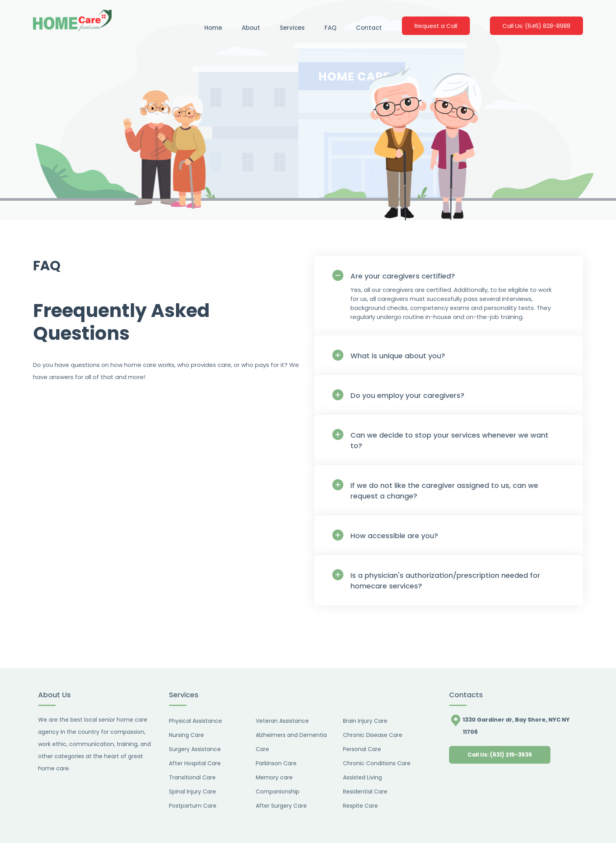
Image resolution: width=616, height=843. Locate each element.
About (251, 28)
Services (292, 28)
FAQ (330, 28)
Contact (369, 28)
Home (213, 28)
